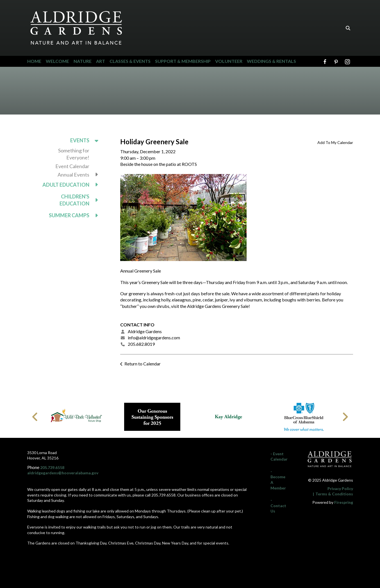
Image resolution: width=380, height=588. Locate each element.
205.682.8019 (141, 344)
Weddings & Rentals (271, 61)
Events (87, 140)
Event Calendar (72, 166)
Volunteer (229, 61)
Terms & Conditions (334, 494)
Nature (83, 61)
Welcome (57, 61)
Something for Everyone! (74, 154)
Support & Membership (183, 61)
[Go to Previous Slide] (35, 417)
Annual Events (80, 175)
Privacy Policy (340, 489)
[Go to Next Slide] (345, 417)
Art (101, 61)
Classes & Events (130, 61)
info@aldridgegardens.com (154, 338)
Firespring (344, 502)
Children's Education (81, 200)
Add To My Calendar (335, 142)
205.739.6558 (52, 467)
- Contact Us (278, 505)
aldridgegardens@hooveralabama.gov (63, 473)
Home (34, 61)
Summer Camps (76, 215)
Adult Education (73, 185)
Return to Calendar (143, 364)
